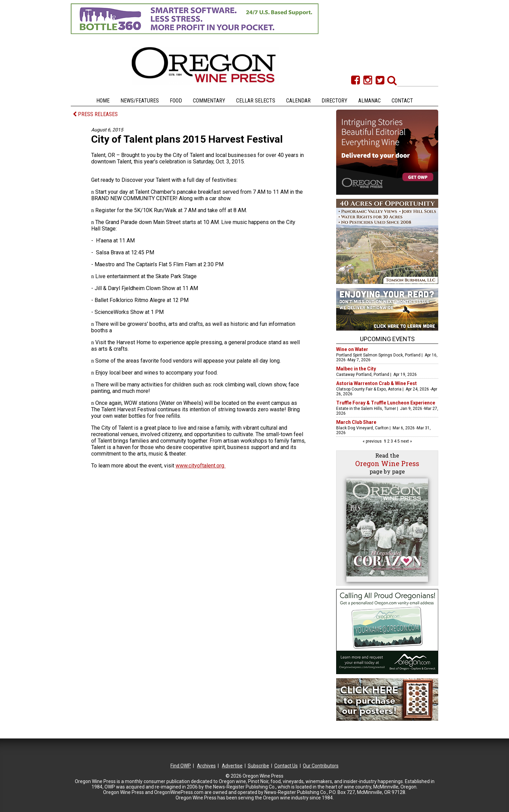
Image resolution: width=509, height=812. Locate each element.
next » (406, 441)
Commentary (209, 101)
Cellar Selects (256, 101)
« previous (373, 441)
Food (176, 101)
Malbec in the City (356, 369)
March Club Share (356, 422)
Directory (334, 101)
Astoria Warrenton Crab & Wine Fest (376, 383)
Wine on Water (352, 349)
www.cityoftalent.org (201, 466)
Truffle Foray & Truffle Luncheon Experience (386, 403)
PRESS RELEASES (95, 114)
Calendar (298, 101)
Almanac (370, 101)
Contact (402, 101)
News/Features (140, 101)
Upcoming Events (387, 339)
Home (103, 101)
